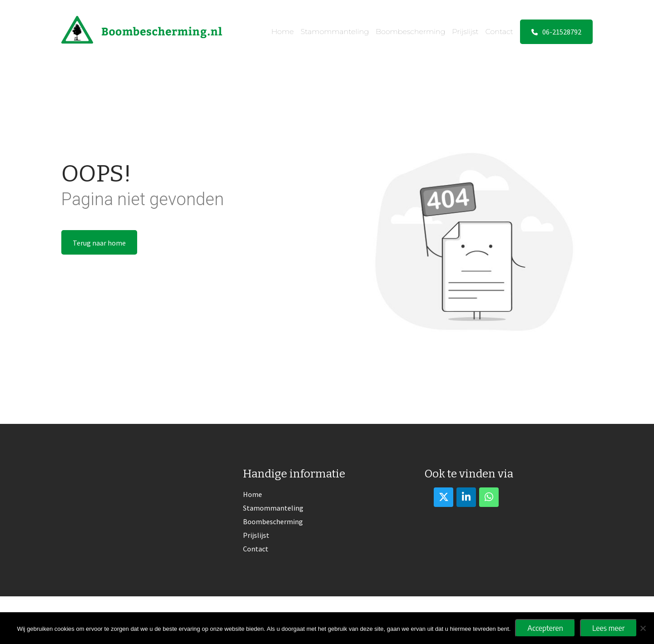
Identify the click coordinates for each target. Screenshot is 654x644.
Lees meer (609, 628)
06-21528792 (556, 32)
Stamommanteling (335, 32)
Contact (499, 32)
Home (283, 32)
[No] (643, 628)
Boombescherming (410, 32)
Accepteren (545, 628)
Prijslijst (466, 32)
